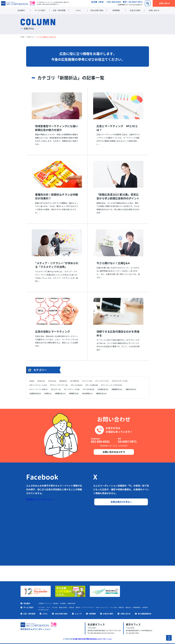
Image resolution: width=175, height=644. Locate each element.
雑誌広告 (128, 607)
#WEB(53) (63, 381)
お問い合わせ (154, 10)
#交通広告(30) (103, 389)
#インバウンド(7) (102, 381)
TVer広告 (55, 607)
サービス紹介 (40, 10)
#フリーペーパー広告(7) (39, 389)
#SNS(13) (41, 381)
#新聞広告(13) (60, 393)
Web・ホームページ (102, 607)
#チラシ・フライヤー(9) (59, 385)
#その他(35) (75, 381)
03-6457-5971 (136, 2)
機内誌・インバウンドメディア (85, 607)
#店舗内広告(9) (35, 393)
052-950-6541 (114, 2)
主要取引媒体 (71, 603)
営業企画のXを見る (121, 502)
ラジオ (48, 607)
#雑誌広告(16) (101, 393)
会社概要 (63, 603)
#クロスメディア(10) (120, 381)
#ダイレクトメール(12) (38, 385)
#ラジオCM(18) (89, 389)
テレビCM (41, 607)
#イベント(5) (87, 381)
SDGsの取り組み (97, 10)
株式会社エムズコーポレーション (40, 499)
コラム (78, 10)
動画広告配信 (63, 607)
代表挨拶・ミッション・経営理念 (48, 603)
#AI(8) (32, 381)
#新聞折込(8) (74, 393)
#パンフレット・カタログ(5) (112, 385)
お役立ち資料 (135, 10)
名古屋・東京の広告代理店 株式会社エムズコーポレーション (92, 639)
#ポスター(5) (56, 389)
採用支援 (145, 607)
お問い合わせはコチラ (114, 452)
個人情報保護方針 (145, 614)
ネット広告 (113, 607)
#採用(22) (48, 393)
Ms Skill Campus (43, 610)
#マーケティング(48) (72, 389)
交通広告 (71, 607)
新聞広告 (121, 607)
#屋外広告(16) (131, 389)
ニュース (78, 614)
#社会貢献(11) (87, 393)
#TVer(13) (52, 381)
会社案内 (21, 10)
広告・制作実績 (59, 10)
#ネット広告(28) (92, 385)
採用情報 (116, 10)
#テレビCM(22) (76, 385)
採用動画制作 (137, 607)
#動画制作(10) (117, 389)
